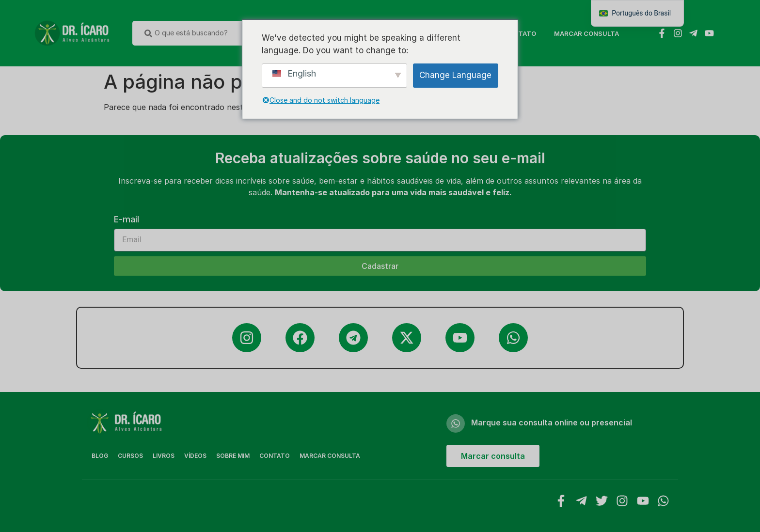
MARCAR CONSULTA (586, 33)
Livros (164, 456)
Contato (520, 33)
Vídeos (195, 456)
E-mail (127, 220)
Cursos (130, 456)
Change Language (455, 75)
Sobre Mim (233, 456)
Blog (100, 456)
